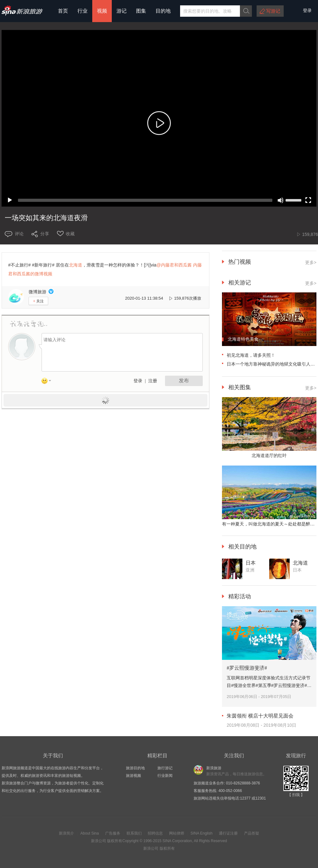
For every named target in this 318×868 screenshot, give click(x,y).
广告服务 (113, 833)
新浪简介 (66, 833)
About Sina (90, 833)
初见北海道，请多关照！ (251, 355)
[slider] (145, 200)
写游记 (273, 11)
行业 (82, 11)
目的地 (163, 11)
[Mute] (281, 200)
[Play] (10, 200)
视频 (102, 11)
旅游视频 (133, 776)
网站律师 (177, 833)
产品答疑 (252, 833)
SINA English (202, 833)
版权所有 (115, 841)
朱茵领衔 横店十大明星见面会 (260, 716)
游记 (122, 11)
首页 (63, 11)
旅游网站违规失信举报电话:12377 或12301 (230, 798)
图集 (141, 11)
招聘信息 (155, 833)
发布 (184, 381)
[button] (159, 125)
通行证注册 (228, 833)
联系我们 (134, 833)
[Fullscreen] (308, 200)
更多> (311, 262)
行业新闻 (165, 776)
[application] (159, 118)
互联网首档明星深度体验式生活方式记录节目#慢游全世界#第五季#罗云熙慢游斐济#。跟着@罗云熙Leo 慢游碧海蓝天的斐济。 (269, 685)
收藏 (70, 234)
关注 (39, 301)
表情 (48, 382)
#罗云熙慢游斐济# (247, 668)
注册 (153, 381)
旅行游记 (165, 768)
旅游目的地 (135, 768)
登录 (138, 381)
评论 (19, 234)
